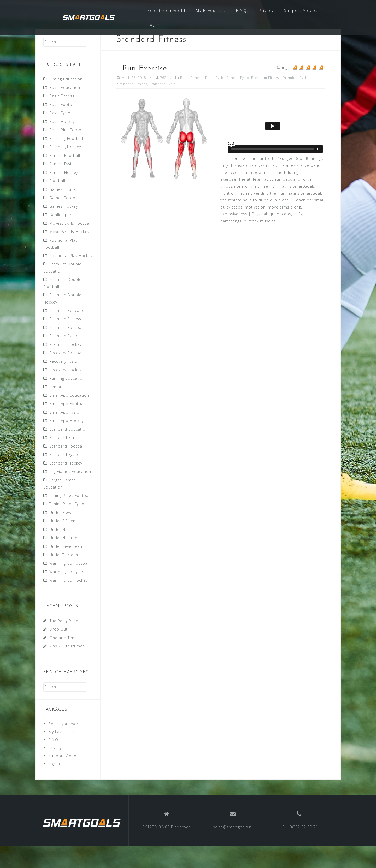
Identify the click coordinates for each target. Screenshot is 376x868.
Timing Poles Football (70, 517)
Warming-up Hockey (68, 602)
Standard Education (69, 451)
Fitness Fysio (62, 185)
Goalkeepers (61, 236)
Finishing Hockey (65, 168)
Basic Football (63, 126)
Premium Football (66, 349)
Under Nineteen (64, 559)
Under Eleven (62, 534)
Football (57, 202)
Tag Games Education (70, 493)
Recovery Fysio (63, 383)
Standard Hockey (66, 485)
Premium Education (68, 332)
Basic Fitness (62, 118)
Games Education (66, 211)
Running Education (67, 400)
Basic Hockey (62, 143)
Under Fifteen (62, 542)
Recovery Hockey (65, 391)
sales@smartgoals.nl (233, 849)
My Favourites (211, 11)
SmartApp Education (69, 417)
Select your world (166, 11)
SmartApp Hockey (66, 442)
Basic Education (65, 109)
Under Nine (60, 551)
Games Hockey (64, 228)
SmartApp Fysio (64, 434)
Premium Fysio (63, 357)
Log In (154, 24)
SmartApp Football (67, 425)
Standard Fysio (64, 476)
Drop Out (59, 651)
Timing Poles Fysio (67, 525)
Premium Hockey (65, 366)
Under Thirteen (64, 576)
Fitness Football (65, 177)
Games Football (65, 219)
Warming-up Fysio (66, 593)
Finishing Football (66, 160)
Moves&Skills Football (70, 245)
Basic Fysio (60, 135)
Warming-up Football (69, 585)
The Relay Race (64, 642)
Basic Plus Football (68, 151)
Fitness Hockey (64, 194)
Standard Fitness (66, 459)
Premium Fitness (65, 340)
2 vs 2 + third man (67, 668)
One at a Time (63, 659)
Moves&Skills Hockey (69, 253)
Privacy (266, 11)
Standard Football (67, 468)
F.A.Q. (242, 11)
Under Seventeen (66, 568)
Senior (55, 408)
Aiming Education (66, 101)
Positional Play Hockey (71, 277)
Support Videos (301, 11)
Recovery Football (66, 374)
